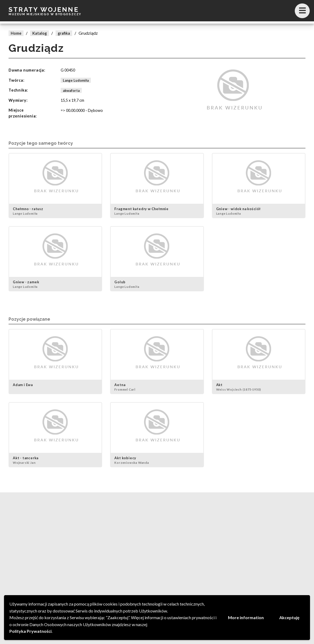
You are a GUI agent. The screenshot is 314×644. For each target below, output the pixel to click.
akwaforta (71, 90)
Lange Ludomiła (76, 80)
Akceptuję (289, 617)
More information (246, 617)
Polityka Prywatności (30, 631)
